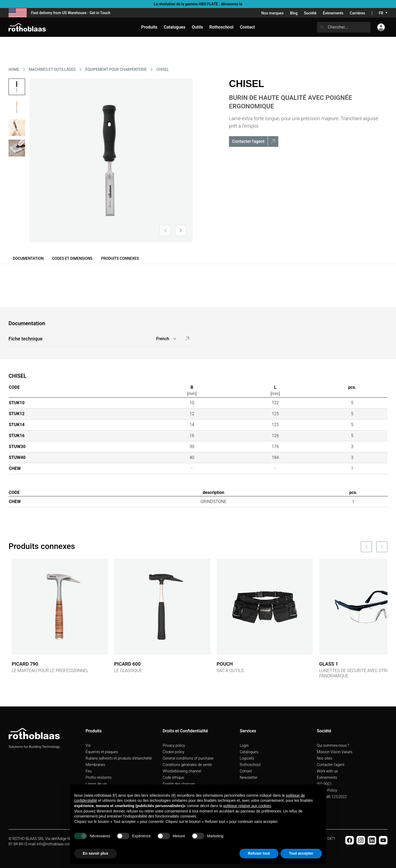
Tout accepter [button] (301, 853)
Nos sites (324, 758)
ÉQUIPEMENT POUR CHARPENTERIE (116, 69)
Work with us (327, 771)
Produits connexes (120, 258)
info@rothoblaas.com (54, 844)
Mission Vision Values (335, 752)
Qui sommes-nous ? (333, 745)
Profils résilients (99, 777)
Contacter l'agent (331, 765)
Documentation (28, 258)
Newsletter (248, 777)
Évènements (333, 13)
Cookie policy (174, 752)
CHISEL (163, 69)
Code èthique (174, 777)
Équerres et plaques (102, 752)
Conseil (246, 771)
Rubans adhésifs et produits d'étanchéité (119, 758)
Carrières (357, 13)
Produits (149, 27)
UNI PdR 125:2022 (332, 797)
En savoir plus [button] (96, 853)
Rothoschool (250, 765)
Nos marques (272, 13)
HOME (14, 69)
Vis (88, 745)
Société (310, 13)
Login (244, 745)
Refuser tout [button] (259, 853)
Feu (89, 771)
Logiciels (247, 758)
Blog (294, 13)
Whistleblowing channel (182, 771)
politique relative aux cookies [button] (247, 806)
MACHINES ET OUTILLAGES (52, 69)
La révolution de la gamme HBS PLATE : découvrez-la (198, 4)
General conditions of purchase (188, 758)
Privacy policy (174, 745)
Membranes (96, 765)
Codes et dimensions (72, 258)
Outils (197, 27)
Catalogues (249, 752)
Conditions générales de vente (187, 765)
